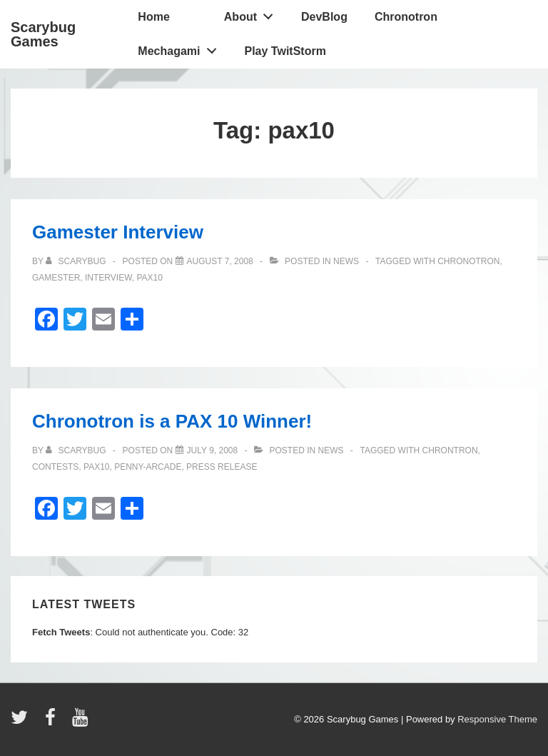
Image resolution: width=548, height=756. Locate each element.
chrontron (450, 450)
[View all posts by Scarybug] (77, 261)
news (346, 261)
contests (55, 467)
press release (222, 467)
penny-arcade (148, 467)
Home (153, 17)
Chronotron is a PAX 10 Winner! (172, 421)
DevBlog (324, 17)
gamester (56, 278)
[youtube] (82, 722)
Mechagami (181, 48)
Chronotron (406, 17)
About (253, 14)
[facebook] (54, 722)
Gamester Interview (118, 232)
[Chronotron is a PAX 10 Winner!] (213, 450)
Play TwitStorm (285, 51)
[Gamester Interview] (220, 261)
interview (108, 278)
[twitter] (22, 722)
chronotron (468, 261)
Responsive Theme (497, 719)
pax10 (149, 278)
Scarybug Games (43, 34)
